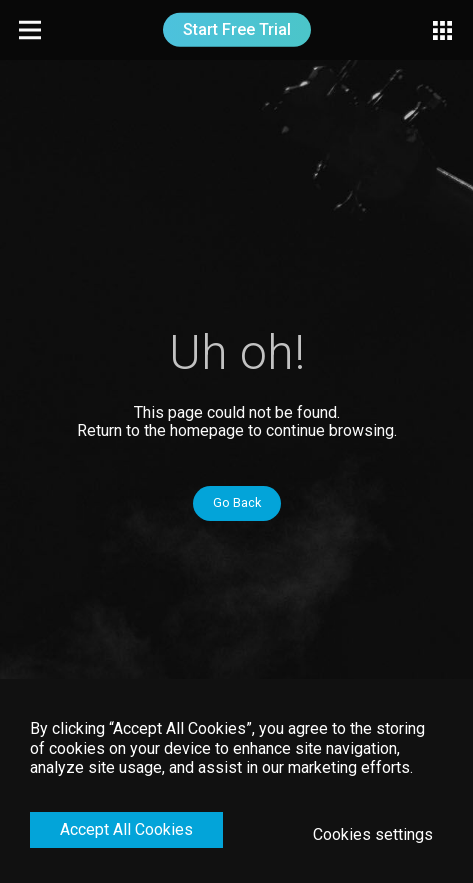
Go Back (237, 502)
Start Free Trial (237, 29)
